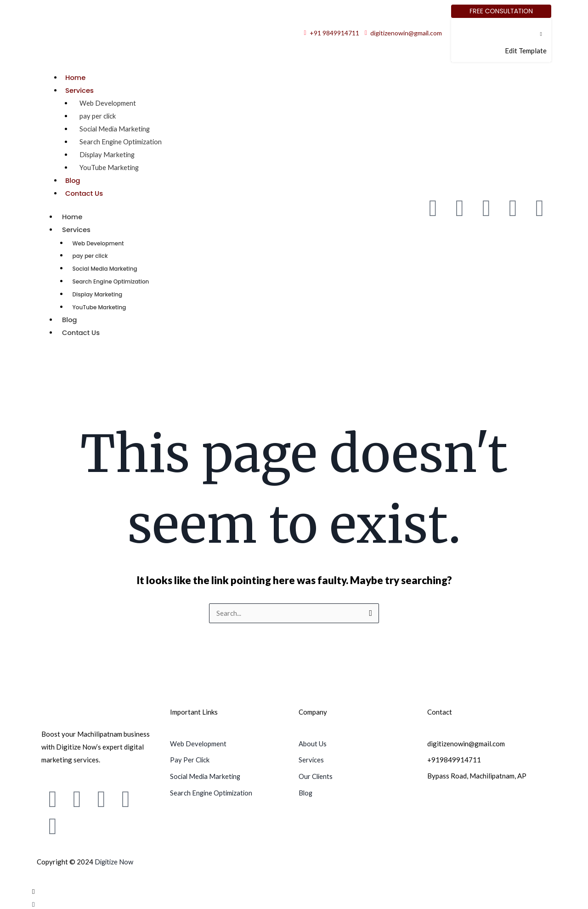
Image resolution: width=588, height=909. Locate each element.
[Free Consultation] (501, 11)
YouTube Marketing (110, 167)
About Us (313, 742)
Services (80, 90)
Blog (73, 179)
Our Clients (316, 774)
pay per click (98, 115)
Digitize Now (115, 860)
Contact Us (85, 192)
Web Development (108, 102)
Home (76, 77)
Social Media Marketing (116, 128)
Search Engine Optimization (122, 141)
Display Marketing (108, 154)
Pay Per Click (190, 758)
